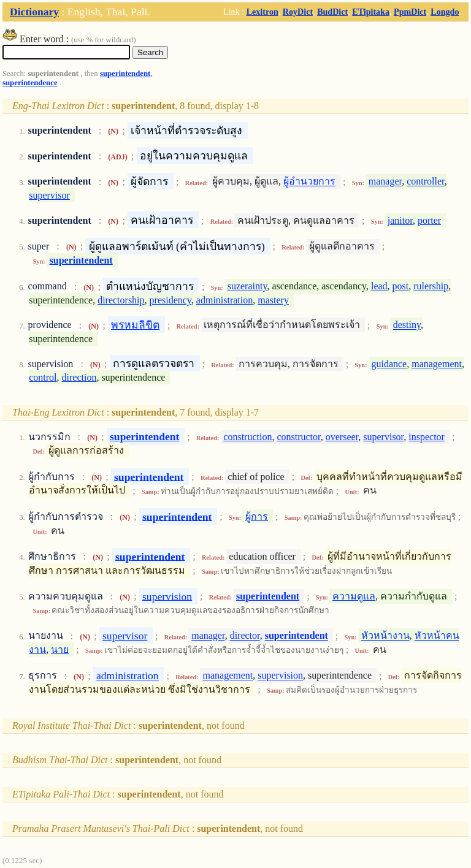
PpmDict (410, 12)
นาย (60, 649)
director (245, 636)
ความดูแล (354, 596)
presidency (170, 300)
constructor (298, 437)
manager (385, 182)
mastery (273, 300)
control (43, 377)
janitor (400, 220)
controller (426, 182)
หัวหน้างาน (385, 636)
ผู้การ (257, 516)
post (401, 287)
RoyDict (298, 12)
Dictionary (34, 12)
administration (224, 300)
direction (79, 377)
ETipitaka (371, 12)
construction (247, 437)
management (437, 364)
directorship (121, 300)
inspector (427, 437)
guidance (389, 364)
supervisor (49, 195)
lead (379, 287)
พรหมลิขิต (135, 325)
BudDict (332, 12)
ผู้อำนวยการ (309, 182)
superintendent (125, 74)
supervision (167, 596)
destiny (407, 325)
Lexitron (262, 12)
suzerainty (247, 287)
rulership (431, 287)
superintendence (30, 83)
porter (429, 220)
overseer (342, 437)
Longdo (445, 12)
